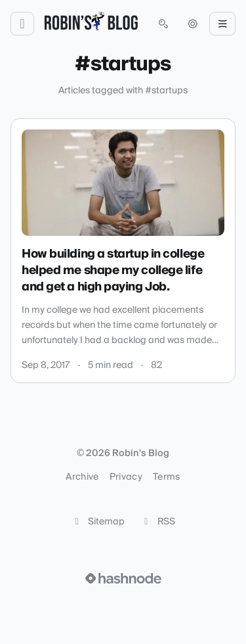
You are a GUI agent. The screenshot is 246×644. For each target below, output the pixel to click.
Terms (167, 477)
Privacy (126, 477)
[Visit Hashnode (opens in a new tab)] (123, 578)
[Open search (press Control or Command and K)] (163, 24)
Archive (82, 477)
